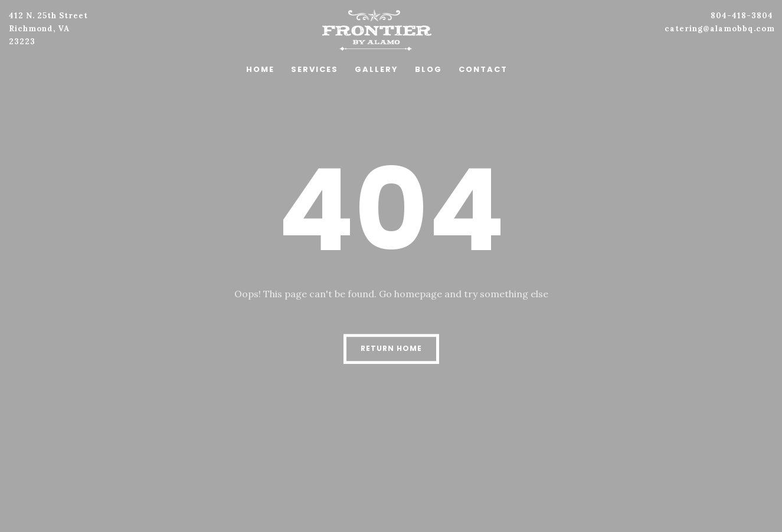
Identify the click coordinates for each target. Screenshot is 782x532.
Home (260, 69)
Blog (428, 69)
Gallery (377, 69)
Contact (483, 69)
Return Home (391, 348)
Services (315, 69)
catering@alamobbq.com (720, 29)
